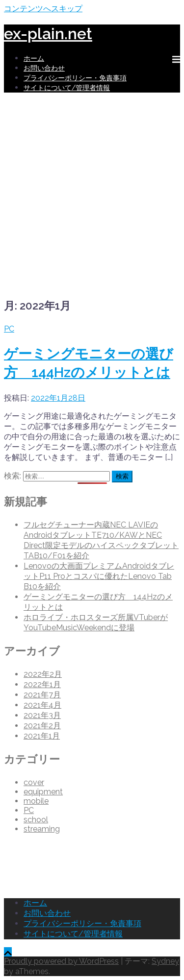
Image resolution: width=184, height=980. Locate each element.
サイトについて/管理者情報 (67, 88)
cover (34, 782)
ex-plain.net (48, 34)
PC (9, 329)
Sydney (165, 961)
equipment (43, 792)
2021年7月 (42, 695)
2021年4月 (42, 705)
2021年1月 (42, 736)
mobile (36, 801)
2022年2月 (43, 674)
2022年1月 (42, 684)
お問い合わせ (44, 68)
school (36, 820)
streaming (42, 829)
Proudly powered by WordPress (61, 961)
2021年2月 (42, 726)
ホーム (34, 58)
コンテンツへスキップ (43, 9)
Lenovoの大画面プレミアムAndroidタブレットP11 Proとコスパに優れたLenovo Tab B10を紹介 (99, 576)
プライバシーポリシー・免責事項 (75, 78)
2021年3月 (42, 715)
